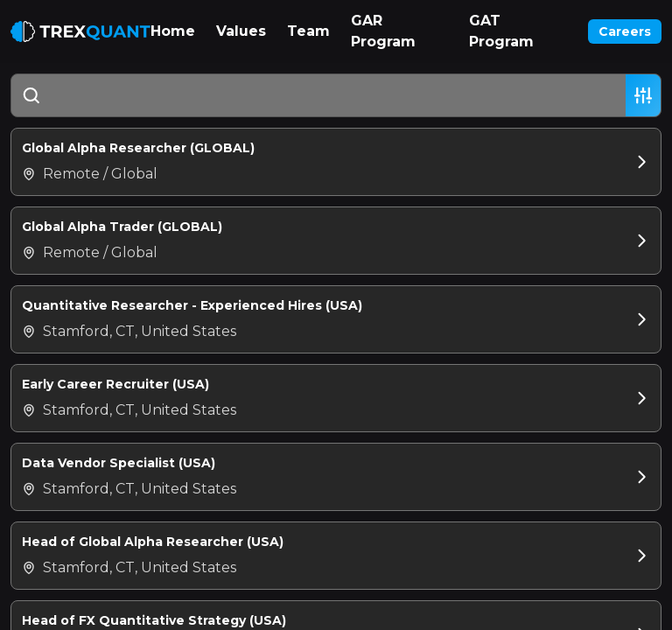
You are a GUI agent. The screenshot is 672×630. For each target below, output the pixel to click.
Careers (625, 31)
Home (173, 31)
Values (241, 31)
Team (308, 31)
